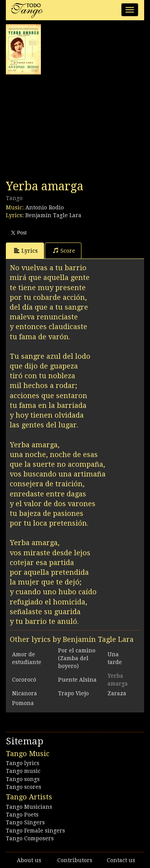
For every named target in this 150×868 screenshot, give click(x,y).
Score (64, 251)
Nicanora (25, 693)
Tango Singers (25, 822)
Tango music (23, 771)
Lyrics (26, 251)
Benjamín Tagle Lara (53, 215)
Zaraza (117, 693)
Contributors (75, 860)
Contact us (121, 860)
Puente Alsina (77, 680)
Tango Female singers (35, 831)
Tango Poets (22, 815)
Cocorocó (24, 680)
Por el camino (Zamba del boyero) (77, 658)
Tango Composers (30, 838)
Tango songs (23, 779)
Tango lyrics (23, 763)
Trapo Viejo (73, 693)
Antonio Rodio (45, 207)
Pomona (23, 703)
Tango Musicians (29, 807)
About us (29, 860)
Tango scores (24, 787)
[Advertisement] (64, 127)
